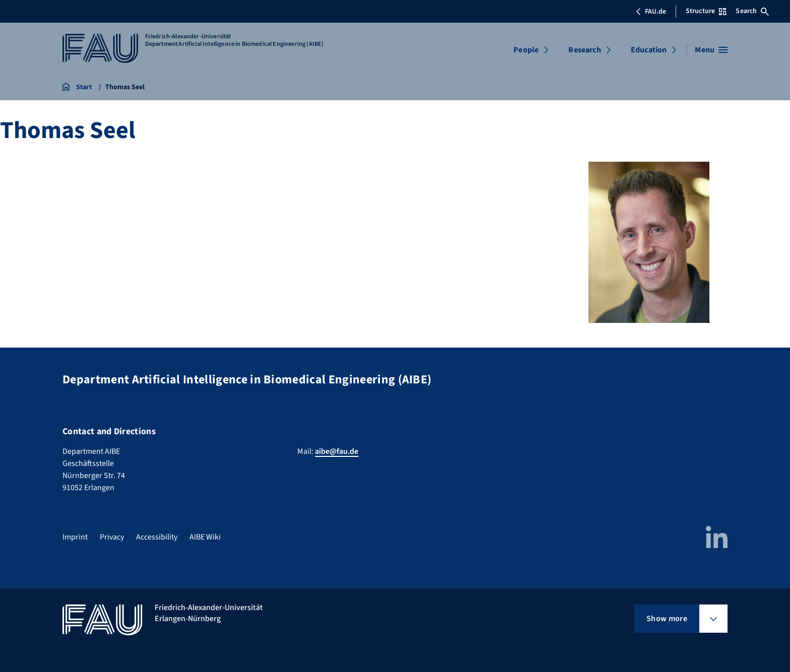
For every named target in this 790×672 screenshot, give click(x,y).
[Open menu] (711, 50)
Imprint (75, 537)
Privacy (112, 537)
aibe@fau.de (337, 451)
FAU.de (651, 12)
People (526, 50)
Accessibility (157, 537)
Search (752, 11)
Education (649, 50)
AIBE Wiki (205, 537)
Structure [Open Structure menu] (706, 11)
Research (584, 50)
